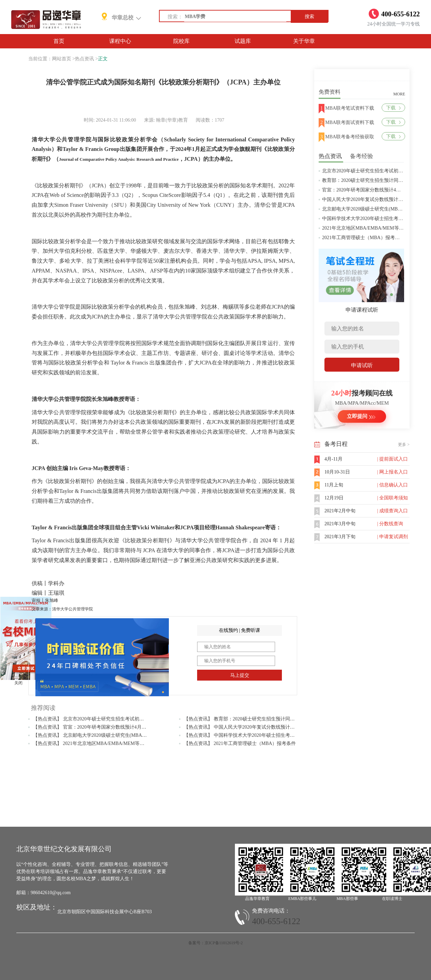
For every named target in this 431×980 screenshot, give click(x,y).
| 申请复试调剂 (393, 537)
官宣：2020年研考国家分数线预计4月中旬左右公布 (376, 190)
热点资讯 (84, 59)
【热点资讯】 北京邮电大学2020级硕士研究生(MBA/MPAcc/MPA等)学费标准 (114, 735)
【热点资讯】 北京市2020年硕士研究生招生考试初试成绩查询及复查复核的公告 (117, 719)
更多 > (404, 445)
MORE (399, 94)
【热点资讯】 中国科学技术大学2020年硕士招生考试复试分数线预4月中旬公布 (267, 735)
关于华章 (304, 41)
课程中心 (120, 41)
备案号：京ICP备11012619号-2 (215, 943)
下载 (393, 108)
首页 (59, 41)
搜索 (309, 17)
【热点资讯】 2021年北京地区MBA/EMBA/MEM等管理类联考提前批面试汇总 (115, 743)
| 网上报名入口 (393, 472)
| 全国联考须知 (393, 498)
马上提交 (240, 675)
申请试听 (362, 365)
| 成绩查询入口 (393, 511)
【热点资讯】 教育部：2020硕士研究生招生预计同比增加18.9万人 (253, 719)
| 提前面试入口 (393, 459)
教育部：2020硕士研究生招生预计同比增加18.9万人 (376, 180)
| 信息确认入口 (393, 485)
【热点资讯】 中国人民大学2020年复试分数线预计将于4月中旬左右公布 (260, 727)
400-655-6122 (276, 921)
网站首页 (62, 59)
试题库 (243, 41)
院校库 (181, 41)
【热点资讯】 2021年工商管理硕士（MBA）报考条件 (240, 743)
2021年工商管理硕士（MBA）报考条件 (363, 238)
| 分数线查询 (390, 524)
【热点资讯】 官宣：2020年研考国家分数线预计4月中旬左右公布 (102, 727)
